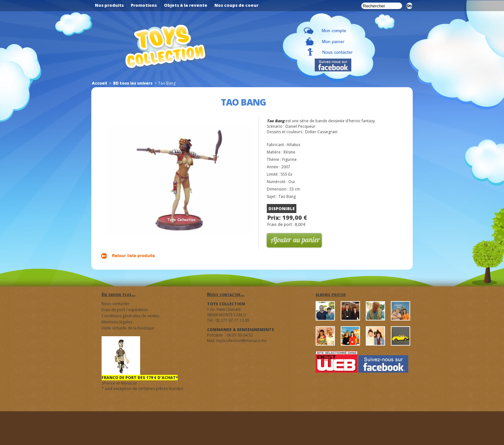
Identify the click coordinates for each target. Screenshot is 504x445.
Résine (289, 152)
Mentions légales (117, 322)
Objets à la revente (186, 5)
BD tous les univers (133, 83)
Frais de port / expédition (125, 310)
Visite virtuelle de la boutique (128, 328)
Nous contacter (116, 304)
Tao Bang (287, 196)
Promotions (144, 5)
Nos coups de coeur (236, 5)
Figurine (289, 159)
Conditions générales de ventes (130, 316)
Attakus (293, 145)
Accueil (99, 83)
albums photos (331, 294)
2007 (286, 167)
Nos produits (109, 5)
